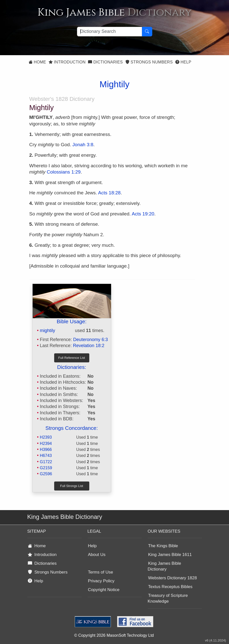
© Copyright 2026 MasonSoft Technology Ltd (114, 635)
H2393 (46, 437)
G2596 (46, 474)
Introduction (67, 62)
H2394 (46, 443)
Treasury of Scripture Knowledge (168, 598)
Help (183, 62)
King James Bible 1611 (170, 555)
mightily (48, 331)
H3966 (46, 449)
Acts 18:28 (109, 193)
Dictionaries (105, 62)
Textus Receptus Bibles (170, 587)
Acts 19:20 (143, 214)
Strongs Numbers (149, 62)
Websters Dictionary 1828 (173, 578)
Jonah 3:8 (83, 145)
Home (37, 62)
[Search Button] (147, 32)
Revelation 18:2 (89, 346)
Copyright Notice (104, 590)
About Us (97, 555)
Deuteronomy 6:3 (91, 340)
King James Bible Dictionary (164, 566)
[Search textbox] (109, 32)
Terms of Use (101, 572)
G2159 (46, 468)
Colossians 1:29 (64, 172)
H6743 (46, 455)
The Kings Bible (163, 546)
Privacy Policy (101, 581)
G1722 (46, 462)
